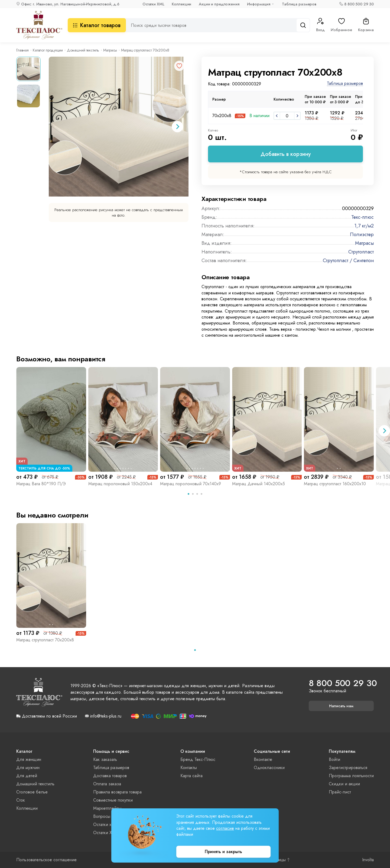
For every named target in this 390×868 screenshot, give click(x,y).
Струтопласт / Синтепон (348, 261)
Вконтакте (263, 759)
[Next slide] (177, 127)
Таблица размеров (299, 4)
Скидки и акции (344, 784)
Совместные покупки (113, 800)
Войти (334, 759)
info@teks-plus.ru (106, 716)
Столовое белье (32, 792)
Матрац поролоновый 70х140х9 (191, 484)
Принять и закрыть (223, 852)
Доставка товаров (110, 776)
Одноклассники (269, 768)
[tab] (188, 494)
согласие (225, 828)
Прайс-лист (340, 792)
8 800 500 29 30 (359, 4)
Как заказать (105, 759)
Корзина (366, 25)
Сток (21, 800)
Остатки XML (153, 4)
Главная (22, 50)
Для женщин (29, 759)
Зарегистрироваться (348, 768)
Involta (368, 860)
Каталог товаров (97, 25)
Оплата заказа (107, 784)
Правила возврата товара (117, 792)
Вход (320, 25)
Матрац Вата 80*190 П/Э (41, 484)
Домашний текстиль (83, 50)
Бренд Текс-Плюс (198, 759)
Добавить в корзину (286, 154)
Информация (259, 4)
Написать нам (341, 706)
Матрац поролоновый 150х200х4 (120, 484)
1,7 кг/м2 (364, 226)
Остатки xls (104, 824)
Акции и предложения (219, 4)
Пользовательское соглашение (46, 860)
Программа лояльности (351, 776)
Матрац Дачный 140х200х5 (259, 484)
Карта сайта (191, 776)
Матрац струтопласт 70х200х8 (45, 640)
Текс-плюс (363, 217)
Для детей (27, 776)
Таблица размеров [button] (345, 84)
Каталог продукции (48, 50)
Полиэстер (362, 234)
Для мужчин (28, 768)
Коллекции (181, 4)
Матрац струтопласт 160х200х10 (335, 484)
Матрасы (110, 50)
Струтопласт (361, 252)
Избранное (341, 25)
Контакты (189, 768)
